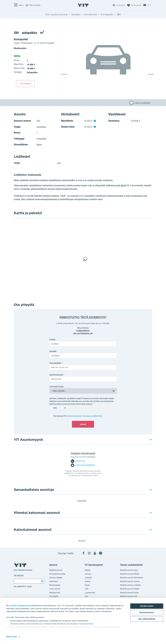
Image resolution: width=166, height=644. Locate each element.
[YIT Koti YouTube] (95, 553)
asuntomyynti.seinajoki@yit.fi (83, 465)
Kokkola (88, 582)
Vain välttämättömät (147, 619)
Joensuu (88, 574)
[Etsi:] (42, 581)
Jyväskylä (88, 578)
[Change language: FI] (148, 5)
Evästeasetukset (147, 612)
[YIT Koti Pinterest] (101, 553)
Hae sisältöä (19, 576)
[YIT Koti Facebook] (84, 553)
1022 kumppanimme (21, 606)
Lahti (87, 589)
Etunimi (52, 340)
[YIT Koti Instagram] (89, 553)
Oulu (86, 597)
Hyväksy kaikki (147, 606)
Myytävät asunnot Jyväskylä (130, 585)
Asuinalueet (54, 582)
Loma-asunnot (55, 589)
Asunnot (83, 541)
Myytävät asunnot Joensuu (130, 582)
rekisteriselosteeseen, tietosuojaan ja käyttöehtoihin (85, 416)
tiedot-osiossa (85, 627)
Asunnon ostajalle (56, 578)
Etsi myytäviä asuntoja (57, 574)
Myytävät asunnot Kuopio (129, 593)
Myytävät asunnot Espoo (129, 570)
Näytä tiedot (12, 637)
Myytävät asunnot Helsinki (130, 574)
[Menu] (19, 5)
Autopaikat (83, 501)
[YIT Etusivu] (83, 5)
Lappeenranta (90, 593)
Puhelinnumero (55, 363)
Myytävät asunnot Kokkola (130, 589)
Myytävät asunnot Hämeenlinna (132, 578)
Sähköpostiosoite (56, 375)
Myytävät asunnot (56, 570)
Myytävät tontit (55, 593)
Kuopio (87, 585)
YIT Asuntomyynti (28, 439)
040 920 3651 (78, 461)
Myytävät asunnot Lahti (129, 597)
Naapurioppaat (55, 585)
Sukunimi (53, 351)
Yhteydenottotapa (56, 387)
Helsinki (87, 570)
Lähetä (83, 424)
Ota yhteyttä (25, 84)
